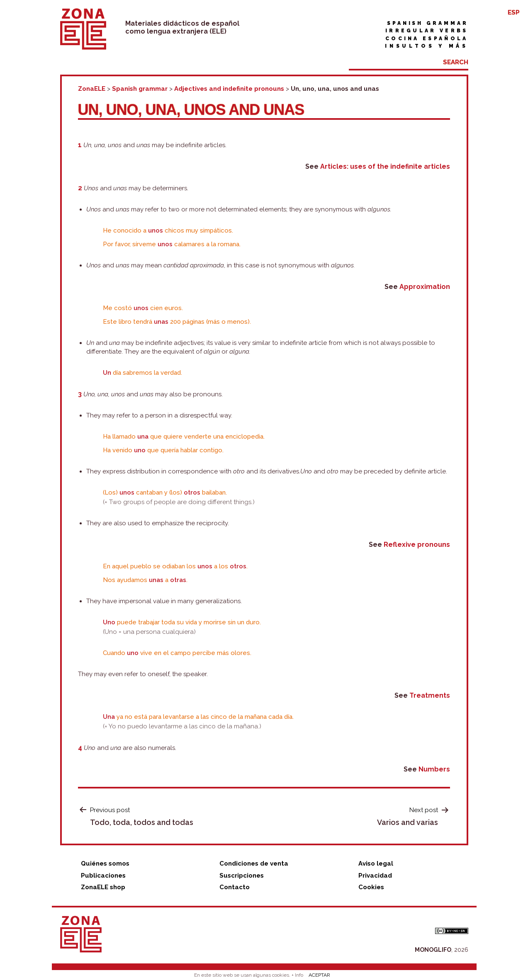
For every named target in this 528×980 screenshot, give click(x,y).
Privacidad (375, 876)
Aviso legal (376, 864)
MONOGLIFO (433, 950)
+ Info (297, 975)
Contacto (235, 887)
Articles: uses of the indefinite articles (385, 166)
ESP (514, 12)
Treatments (430, 695)
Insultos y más (426, 46)
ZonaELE (92, 89)
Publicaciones (103, 876)
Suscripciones (242, 876)
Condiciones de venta (254, 864)
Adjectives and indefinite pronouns (229, 89)
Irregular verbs (427, 31)
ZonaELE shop (103, 887)
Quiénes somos (105, 864)
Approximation (425, 287)
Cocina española (427, 39)
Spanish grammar (428, 23)
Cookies (371, 887)
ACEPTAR (319, 975)
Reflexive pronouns (417, 545)
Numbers (434, 769)
